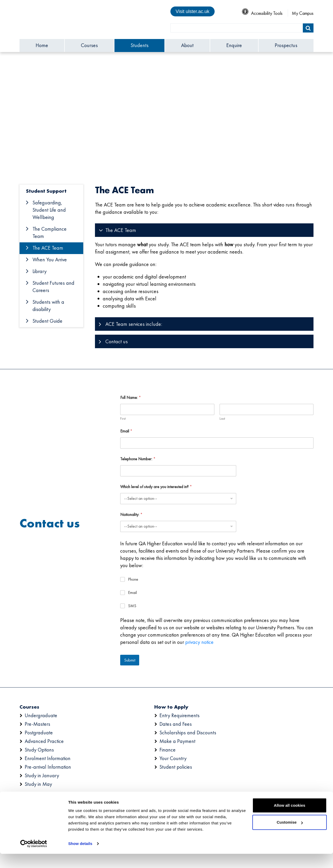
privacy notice (199, 642)
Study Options (39, 750)
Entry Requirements (180, 715)
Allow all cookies (290, 820)
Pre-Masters (37, 724)
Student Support (46, 191)
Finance (168, 750)
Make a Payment (177, 741)
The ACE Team (48, 248)
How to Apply (171, 707)
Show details (80, 858)
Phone (133, 579)
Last (222, 419)
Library (40, 271)
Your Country (173, 758)
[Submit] (308, 28)
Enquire (234, 45)
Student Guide (47, 321)
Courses (89, 45)
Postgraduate (39, 733)
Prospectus (286, 45)
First (123, 419)
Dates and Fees (176, 724)
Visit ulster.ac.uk (193, 11)
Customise (290, 836)
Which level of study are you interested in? (156, 487)
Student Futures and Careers (53, 287)
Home (42, 45)
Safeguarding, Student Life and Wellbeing (49, 210)
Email (126, 431)
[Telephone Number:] (178, 471)
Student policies (176, 767)
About (187, 45)
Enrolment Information (48, 758)
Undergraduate (41, 715)
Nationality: (131, 514)
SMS (132, 606)
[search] (237, 28)
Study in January (42, 775)
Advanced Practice (44, 741)
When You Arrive (50, 260)
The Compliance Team (50, 232)
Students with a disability (48, 306)
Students (140, 45)
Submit (130, 660)
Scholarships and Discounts (188, 733)
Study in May (38, 784)
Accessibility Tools (262, 13)
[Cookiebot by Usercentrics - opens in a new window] (34, 858)
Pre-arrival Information (48, 767)
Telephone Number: (138, 459)
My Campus (303, 13)
